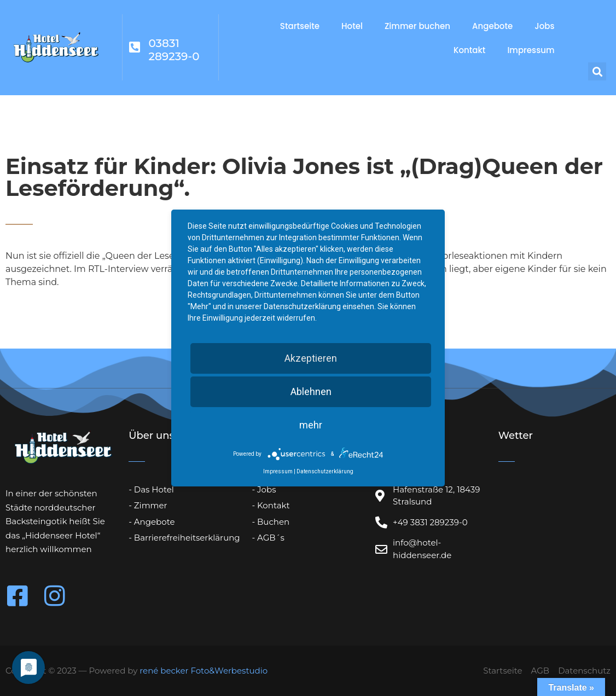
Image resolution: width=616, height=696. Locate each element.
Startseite (300, 26)
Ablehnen (311, 391)
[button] (597, 71)
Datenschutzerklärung (325, 471)
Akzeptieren (311, 358)
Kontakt (469, 50)
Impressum (531, 50)
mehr (311, 425)
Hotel (352, 26)
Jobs (544, 26)
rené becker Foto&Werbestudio (204, 671)
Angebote (492, 26)
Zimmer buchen (417, 26)
